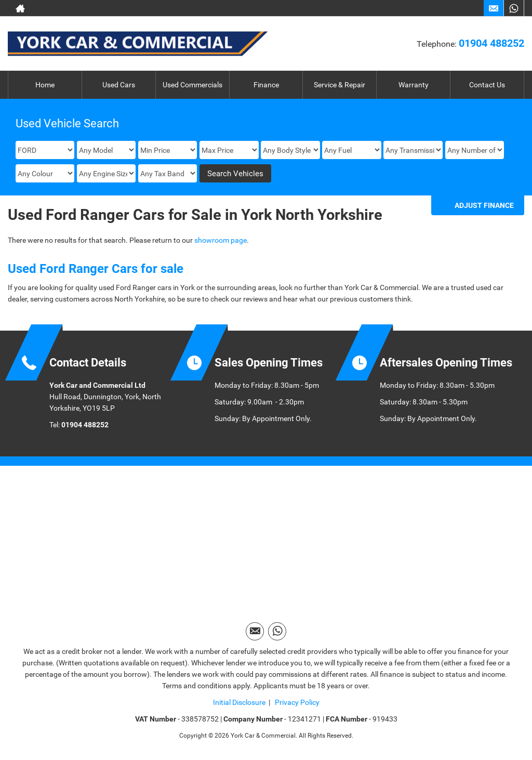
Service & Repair (340, 85)
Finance (266, 85)
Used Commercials (192, 85)
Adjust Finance (484, 205)
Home (45, 85)
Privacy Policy (296, 702)
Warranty (414, 85)
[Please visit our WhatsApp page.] (514, 8)
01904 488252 (491, 43)
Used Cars (119, 85)
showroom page (221, 240)
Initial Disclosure (239, 702)
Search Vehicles (235, 174)
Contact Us (487, 85)
